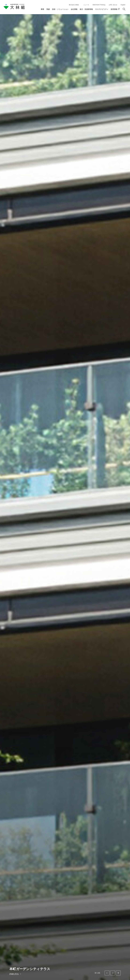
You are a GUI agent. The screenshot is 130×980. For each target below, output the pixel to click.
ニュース (86, 5)
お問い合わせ (113, 5)
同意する (114, 975)
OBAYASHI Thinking (99, 5)
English (123, 5)
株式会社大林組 (74, 5)
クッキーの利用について (78, 975)
